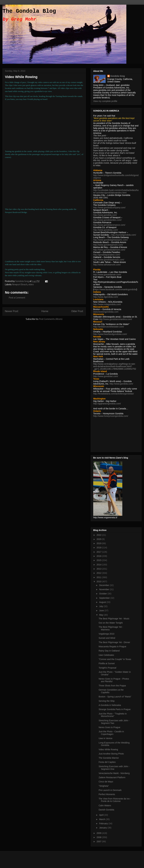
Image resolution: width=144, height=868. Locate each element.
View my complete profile (105, 101)
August (103, 602)
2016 (99, 556)
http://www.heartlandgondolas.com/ (110, 334)
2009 (99, 833)
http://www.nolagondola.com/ (107, 304)
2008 (99, 837)
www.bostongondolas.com (106, 312)
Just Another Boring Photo (111, 754)
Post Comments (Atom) (51, 319)
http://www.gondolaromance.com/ (109, 225)
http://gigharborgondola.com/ (107, 404)
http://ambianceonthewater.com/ (109, 327)
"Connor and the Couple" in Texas (115, 659)
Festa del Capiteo (107, 762)
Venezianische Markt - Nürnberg (114, 773)
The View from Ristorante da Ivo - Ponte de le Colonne (115, 800)
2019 (99, 543)
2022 (99, 535)
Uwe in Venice (106, 738)
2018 (99, 548)
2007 (99, 841)
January (103, 828)
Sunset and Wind (107, 638)
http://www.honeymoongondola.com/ (111, 416)
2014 (99, 565)
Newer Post (12, 311)
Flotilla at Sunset (107, 663)
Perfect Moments (107, 794)
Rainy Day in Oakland (109, 651)
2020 (99, 539)
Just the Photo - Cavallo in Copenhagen (111, 733)
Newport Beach (20, 285)
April (102, 815)
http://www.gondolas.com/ (106, 230)
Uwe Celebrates (106, 655)
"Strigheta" (104, 786)
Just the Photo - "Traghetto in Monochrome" (113, 715)
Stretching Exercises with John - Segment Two (114, 722)
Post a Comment (17, 298)
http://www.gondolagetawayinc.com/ (110, 240)
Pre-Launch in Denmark (110, 790)
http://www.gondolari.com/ (106, 376)
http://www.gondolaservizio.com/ (109, 260)
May (101, 615)
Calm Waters (105, 805)
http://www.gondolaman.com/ (107, 275)
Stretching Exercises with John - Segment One (114, 768)
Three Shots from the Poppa (112, 686)
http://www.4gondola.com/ (106, 297)
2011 (99, 577)
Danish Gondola (106, 810)
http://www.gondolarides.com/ (107, 220)
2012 (99, 573)
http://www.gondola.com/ (105, 215)
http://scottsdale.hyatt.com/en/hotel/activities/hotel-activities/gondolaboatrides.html (116, 191)
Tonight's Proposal (107, 668)
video (31, 285)
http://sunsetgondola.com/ (124, 235)
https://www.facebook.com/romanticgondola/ (115, 289)
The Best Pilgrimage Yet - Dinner (114, 642)
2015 (99, 560)
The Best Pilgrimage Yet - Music (114, 619)
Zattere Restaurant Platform (112, 777)
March (102, 819)
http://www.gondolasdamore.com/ (109, 250)
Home (45, 311)
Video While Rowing (108, 749)
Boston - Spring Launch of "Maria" (115, 697)
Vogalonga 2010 (106, 634)
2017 (99, 552)
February (104, 823)
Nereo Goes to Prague (109, 727)
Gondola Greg (118, 76)
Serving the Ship (107, 701)
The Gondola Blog (29, 11)
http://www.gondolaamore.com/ (108, 245)
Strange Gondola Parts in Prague (115, 709)
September (105, 598)
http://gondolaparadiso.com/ (107, 255)
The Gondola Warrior (109, 758)
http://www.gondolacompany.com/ (109, 208)
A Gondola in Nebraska (110, 705)
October (103, 594)
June (102, 611)
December (104, 585)
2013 (99, 569)
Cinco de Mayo (106, 782)
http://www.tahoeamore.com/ (107, 265)
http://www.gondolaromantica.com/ (116, 319)
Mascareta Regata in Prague (112, 647)
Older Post (77, 311)
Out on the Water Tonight (111, 623)
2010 (99, 582)
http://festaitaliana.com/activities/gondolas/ (113, 394)
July (101, 606)
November (104, 589)
